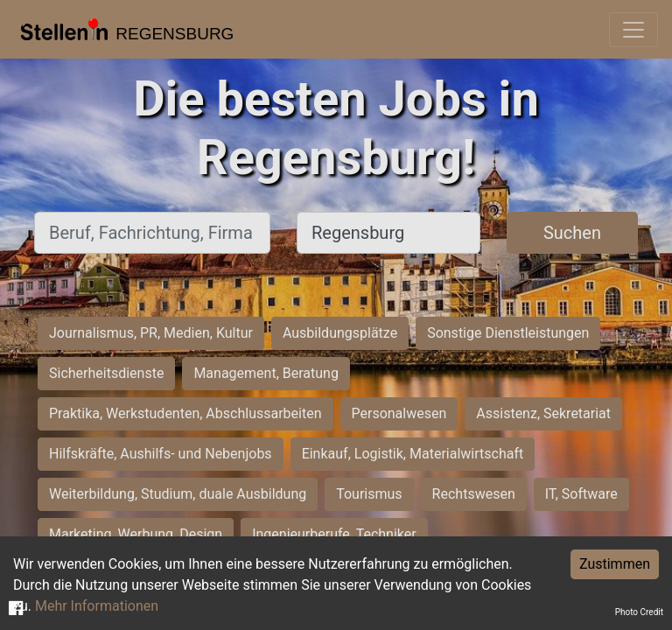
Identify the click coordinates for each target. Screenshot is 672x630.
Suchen (572, 233)
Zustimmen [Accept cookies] (615, 564)
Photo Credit (639, 612)
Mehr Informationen (97, 606)
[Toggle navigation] (633, 30)
